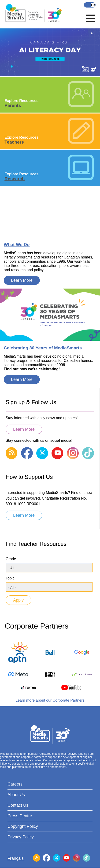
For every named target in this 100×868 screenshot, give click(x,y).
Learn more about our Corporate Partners (50, 700)
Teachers (14, 142)
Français (90, 5)
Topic (10, 578)
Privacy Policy (21, 837)
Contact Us (18, 805)
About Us (16, 795)
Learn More (22, 280)
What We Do (17, 244)
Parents (13, 105)
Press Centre (20, 816)
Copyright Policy (23, 826)
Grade (11, 559)
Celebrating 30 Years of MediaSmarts (43, 348)
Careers (15, 784)
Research (15, 179)
